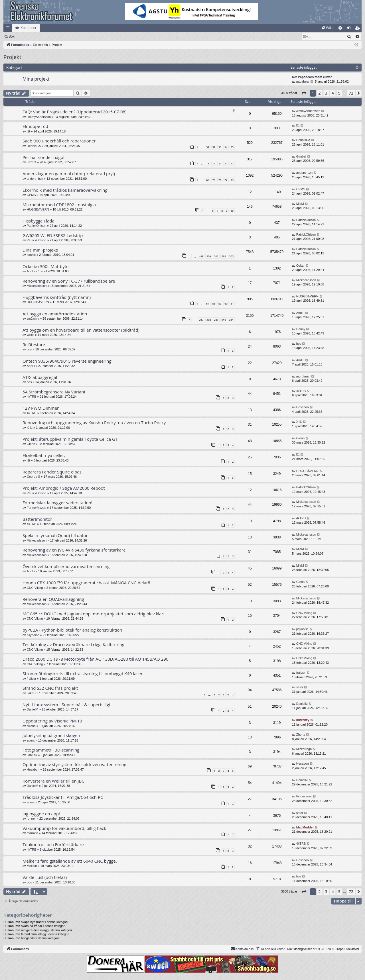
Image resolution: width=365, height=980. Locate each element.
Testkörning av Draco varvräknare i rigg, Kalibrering (73, 644)
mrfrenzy (303, 720)
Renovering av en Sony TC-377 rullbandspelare (69, 281)
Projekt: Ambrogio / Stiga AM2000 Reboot (64, 488)
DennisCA (34, 146)
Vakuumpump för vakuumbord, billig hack (64, 828)
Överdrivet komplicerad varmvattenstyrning (66, 566)
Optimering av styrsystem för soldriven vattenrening (74, 764)
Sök (41, 36)
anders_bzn (35, 179)
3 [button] (326, 93)
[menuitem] (327, 28)
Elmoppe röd (35, 126)
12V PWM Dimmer (41, 408)
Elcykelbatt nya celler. (44, 455)
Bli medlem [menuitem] (359, 29)
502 (224, 256)
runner (31, 818)
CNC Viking (35, 588)
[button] (304, 93)
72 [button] (351, 93)
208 (209, 320)
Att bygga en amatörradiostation (55, 314)
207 (201, 320)
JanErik (32, 755)
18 (208, 163)
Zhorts (301, 734)
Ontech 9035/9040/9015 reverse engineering (67, 361)
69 (208, 180)
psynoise (33, 635)
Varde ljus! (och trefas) (45, 877)
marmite (33, 833)
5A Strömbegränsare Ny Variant (54, 392)
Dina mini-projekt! (40, 250)
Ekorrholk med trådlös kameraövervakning (65, 190)
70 (214, 180)
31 (208, 147)
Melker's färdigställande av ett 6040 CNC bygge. (70, 861)
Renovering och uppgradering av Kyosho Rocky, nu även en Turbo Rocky (94, 422)
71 (220, 180)
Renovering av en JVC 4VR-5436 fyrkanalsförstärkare (74, 550)
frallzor (32, 679)
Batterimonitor (37, 519)
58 (214, 304)
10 (232, 211)
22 (232, 163)
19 (214, 163)
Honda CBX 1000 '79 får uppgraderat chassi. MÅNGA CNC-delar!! (86, 583)
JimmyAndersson (39, 117)
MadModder (305, 827)
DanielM (33, 709)
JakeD (31, 693)
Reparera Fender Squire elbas (52, 472)
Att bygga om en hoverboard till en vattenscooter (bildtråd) (81, 330)
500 (209, 256)
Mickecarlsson (37, 286)
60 (226, 304)
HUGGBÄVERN (38, 209)
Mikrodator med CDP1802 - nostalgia (59, 205)
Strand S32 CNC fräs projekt (50, 688)
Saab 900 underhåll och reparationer (59, 141)
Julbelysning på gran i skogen (51, 735)
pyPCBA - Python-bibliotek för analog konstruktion (72, 630)
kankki (31, 255)
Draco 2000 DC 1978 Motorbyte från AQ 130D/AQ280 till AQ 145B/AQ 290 (95, 659)
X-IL (30, 428)
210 (224, 320)
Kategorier (28, 28)
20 (220, 163)
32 (214, 147)
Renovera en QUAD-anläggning (53, 599)
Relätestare (34, 344)
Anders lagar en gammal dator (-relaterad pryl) (69, 173)
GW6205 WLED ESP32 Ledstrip (53, 235)
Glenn (31, 444)
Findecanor (304, 796)
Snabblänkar (9, 29)
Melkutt (32, 866)
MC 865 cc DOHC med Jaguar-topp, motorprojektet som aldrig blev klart (94, 614)
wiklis (31, 335)
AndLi (31, 271)
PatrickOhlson (36, 226)
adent (31, 740)
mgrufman (303, 376)
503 (231, 256)
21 (226, 163)
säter (300, 687)
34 (226, 147)
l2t (29, 131)
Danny (301, 329)
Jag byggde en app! (41, 814)
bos (29, 349)
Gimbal (301, 156)
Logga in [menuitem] (350, 29)
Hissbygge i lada (38, 221)
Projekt (12, 57)
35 (232, 147)
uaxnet (32, 162)
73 (232, 180)
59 (220, 304)
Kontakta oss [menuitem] (242, 949)
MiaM (300, 204)
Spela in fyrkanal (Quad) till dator (55, 535)
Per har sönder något (44, 157)
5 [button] (339, 93)
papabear (303, 81)
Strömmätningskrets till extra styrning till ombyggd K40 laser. (83, 673)
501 (216, 256)
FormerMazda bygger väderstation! (57, 503)
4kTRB (32, 397)
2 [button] (320, 93)
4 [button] (333, 93)
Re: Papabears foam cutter (312, 77)
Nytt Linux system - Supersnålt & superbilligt (67, 705)
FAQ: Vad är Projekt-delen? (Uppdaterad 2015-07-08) (75, 112)
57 (208, 304)
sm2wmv (33, 318)
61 (232, 304)
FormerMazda (36, 508)
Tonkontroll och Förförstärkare (53, 844)
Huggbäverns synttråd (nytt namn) (57, 297)
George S (34, 477)
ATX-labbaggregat (40, 377)
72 (226, 180)
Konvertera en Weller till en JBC (53, 781)
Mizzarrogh (304, 749)
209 (216, 320)
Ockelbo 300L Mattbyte (45, 266)
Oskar (300, 266)
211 (231, 320)
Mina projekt (36, 79)
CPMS (31, 195)
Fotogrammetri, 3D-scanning (51, 750)
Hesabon (303, 407)
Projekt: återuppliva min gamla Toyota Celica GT (70, 439)
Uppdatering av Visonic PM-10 (52, 721)
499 (201, 256)
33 (220, 147)
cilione (31, 726)
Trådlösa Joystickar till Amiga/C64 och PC (63, 797)
